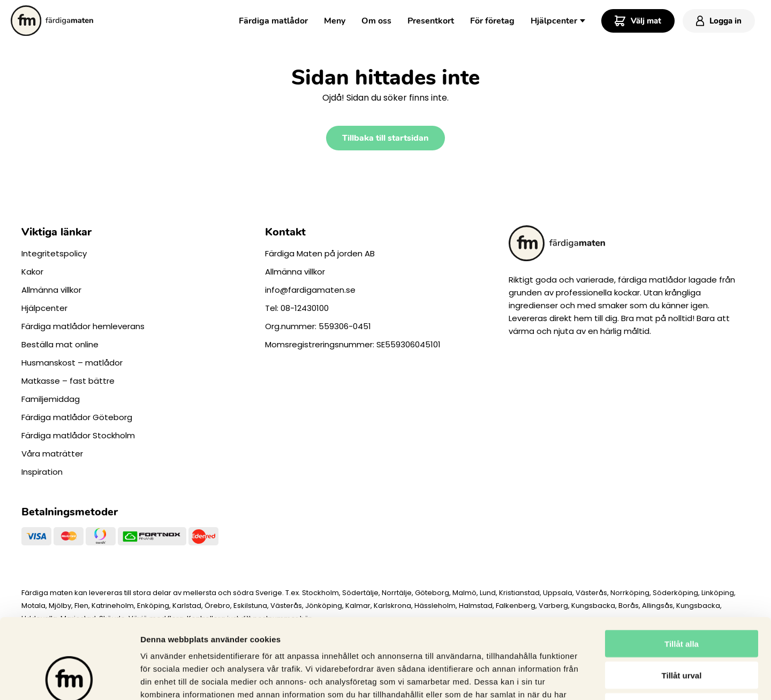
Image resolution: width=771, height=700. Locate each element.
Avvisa (682, 632)
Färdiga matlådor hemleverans (83, 326)
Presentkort (431, 21)
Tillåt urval (682, 600)
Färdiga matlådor (273, 21)
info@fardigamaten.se (310, 290)
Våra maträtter (52, 454)
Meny (335, 21)
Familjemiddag (51, 399)
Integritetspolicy (54, 253)
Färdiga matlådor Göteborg (77, 417)
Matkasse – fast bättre (68, 381)
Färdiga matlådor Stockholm (78, 435)
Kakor (32, 272)
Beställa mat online (60, 344)
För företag (492, 21)
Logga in (719, 21)
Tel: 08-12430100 (297, 308)
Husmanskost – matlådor (72, 363)
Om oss (376, 21)
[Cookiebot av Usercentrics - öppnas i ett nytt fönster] (69, 679)
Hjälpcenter (554, 21)
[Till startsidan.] (52, 21)
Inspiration (42, 472)
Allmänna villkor (51, 290)
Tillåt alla (682, 569)
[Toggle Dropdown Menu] (583, 20)
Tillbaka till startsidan (385, 138)
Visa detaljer (582, 679)
